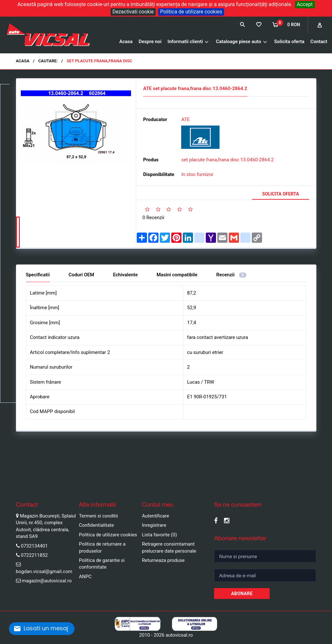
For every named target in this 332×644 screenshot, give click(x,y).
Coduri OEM (81, 274)
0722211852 (34, 555)
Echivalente (125, 274)
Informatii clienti (185, 42)
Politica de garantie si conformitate (102, 563)
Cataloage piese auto (239, 42)
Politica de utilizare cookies (191, 12)
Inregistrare (154, 525)
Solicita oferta (289, 42)
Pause (6, 484)
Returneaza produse (163, 560)
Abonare (242, 593)
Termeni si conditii (98, 516)
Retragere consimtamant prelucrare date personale (169, 547)
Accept (305, 4)
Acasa (126, 42)
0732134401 (34, 545)
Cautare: (48, 61)
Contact (319, 42)
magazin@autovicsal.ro (47, 580)
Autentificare (155, 516)
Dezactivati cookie (133, 12)
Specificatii (38, 274)
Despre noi (150, 42)
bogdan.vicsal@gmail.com (44, 571)
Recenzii (231, 274)
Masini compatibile (177, 274)
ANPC (85, 576)
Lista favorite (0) (159, 534)
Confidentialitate (97, 525)
